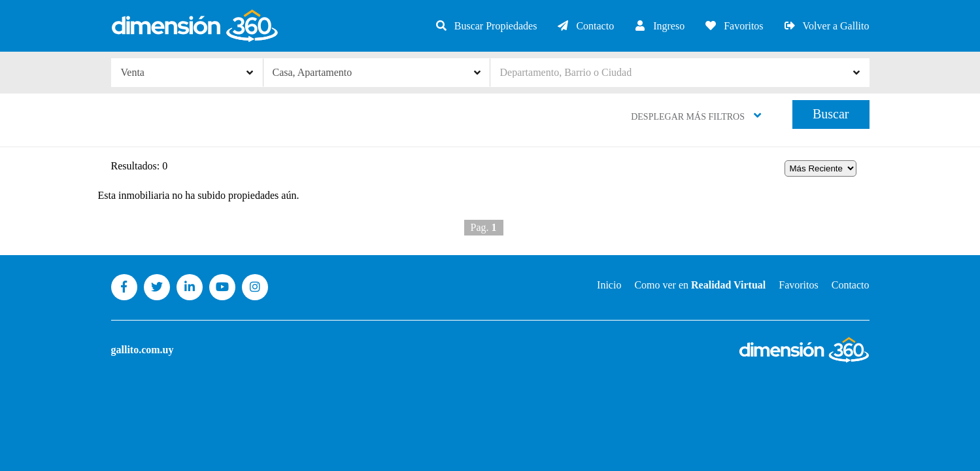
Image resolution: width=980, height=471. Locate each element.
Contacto (585, 26)
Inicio (609, 285)
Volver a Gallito (826, 26)
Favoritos (734, 26)
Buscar (831, 114)
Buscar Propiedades (486, 26)
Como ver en (700, 285)
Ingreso (659, 26)
